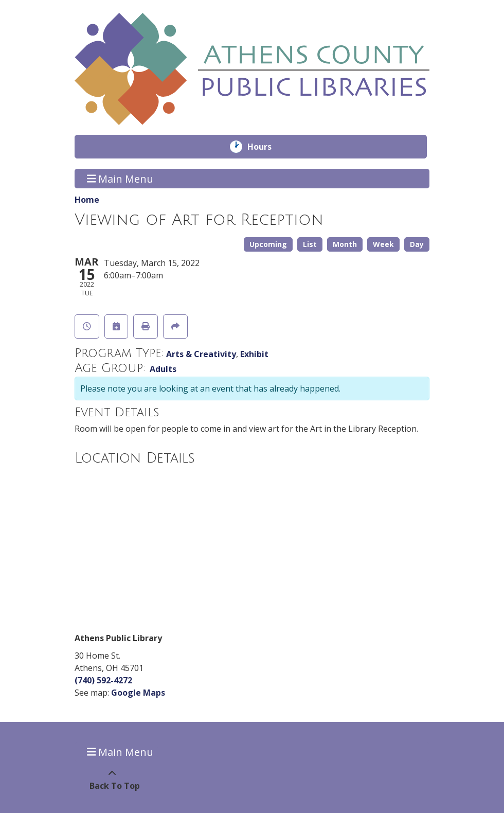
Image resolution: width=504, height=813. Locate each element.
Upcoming (268, 244)
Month (345, 244)
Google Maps (138, 693)
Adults (163, 369)
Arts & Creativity (201, 354)
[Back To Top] (112, 780)
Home (87, 200)
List (310, 244)
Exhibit (254, 354)
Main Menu (120, 178)
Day (417, 244)
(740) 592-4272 (103, 680)
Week (383, 244)
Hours (267, 147)
